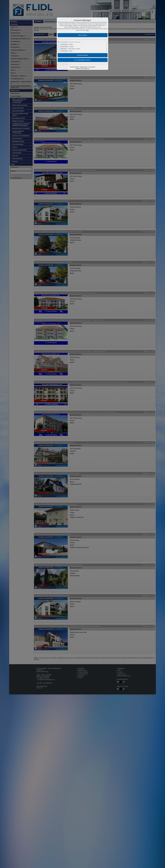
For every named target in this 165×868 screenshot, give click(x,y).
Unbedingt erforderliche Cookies (70, 42)
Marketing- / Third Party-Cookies (70, 49)
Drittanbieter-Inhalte (67, 51)
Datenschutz (84, 67)
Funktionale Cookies (67, 44)
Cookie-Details (74, 67)
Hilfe (87, 30)
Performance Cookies (67, 47)
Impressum (92, 67)
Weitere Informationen (82, 68)
